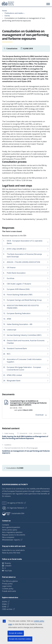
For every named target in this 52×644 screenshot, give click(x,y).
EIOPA (4, 602)
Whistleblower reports (11, 540)
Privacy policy (7, 584)
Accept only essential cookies (20, 639)
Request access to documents (14, 535)
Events (7, 16)
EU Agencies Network (13, 508)
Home (4, 11)
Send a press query (10, 530)
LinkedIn (8, 566)
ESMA (4, 604)
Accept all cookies (16, 633)
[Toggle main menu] (48, 4)
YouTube (8, 571)
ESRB (4, 607)
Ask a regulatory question (12, 532)
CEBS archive (7, 609)
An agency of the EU (13, 503)
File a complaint (8, 537)
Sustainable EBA (13, 513)
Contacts (6, 525)
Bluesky (8, 563)
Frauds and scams (9, 591)
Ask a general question (11, 527)
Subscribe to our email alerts (13, 550)
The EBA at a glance (10, 581)
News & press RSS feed (11, 553)
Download (41, 415)
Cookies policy (8, 589)
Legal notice (7, 586)
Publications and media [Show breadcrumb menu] (14, 13)
